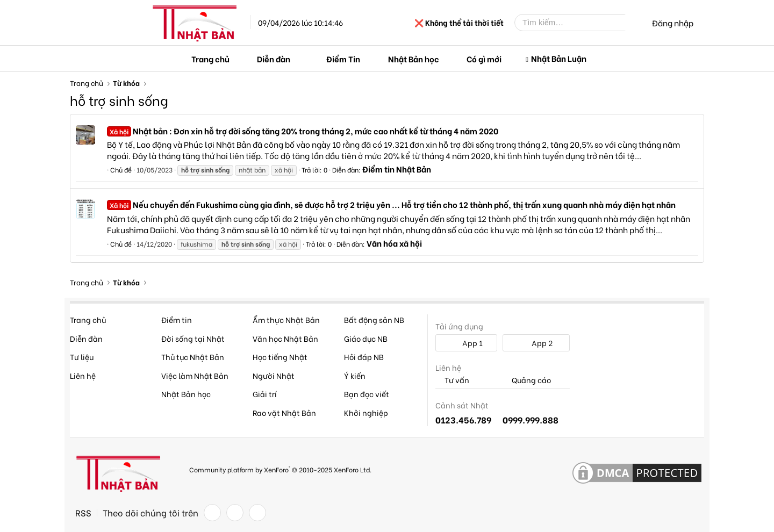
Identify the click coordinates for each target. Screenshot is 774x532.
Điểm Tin (343, 59)
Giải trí (265, 394)
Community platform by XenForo (280, 469)
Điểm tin (177, 319)
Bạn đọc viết (367, 394)
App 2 (536, 343)
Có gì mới (484, 59)
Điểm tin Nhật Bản (397, 169)
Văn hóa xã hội (394, 243)
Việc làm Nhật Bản (195, 375)
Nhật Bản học (414, 59)
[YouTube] (257, 513)
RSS (83, 513)
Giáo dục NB (366, 338)
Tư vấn (452, 380)
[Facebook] (212, 513)
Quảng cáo (527, 380)
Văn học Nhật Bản (285, 338)
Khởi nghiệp (366, 412)
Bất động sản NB (374, 319)
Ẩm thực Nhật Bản (286, 319)
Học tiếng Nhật (280, 357)
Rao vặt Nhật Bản (284, 412)
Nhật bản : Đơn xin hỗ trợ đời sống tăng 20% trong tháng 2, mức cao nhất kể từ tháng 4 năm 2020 (303, 131)
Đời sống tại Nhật (193, 338)
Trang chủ (210, 59)
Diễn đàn (274, 59)
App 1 (467, 343)
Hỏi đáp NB (364, 357)
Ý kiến (355, 375)
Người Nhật (274, 375)
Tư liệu (82, 357)
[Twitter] (235, 513)
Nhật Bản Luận (559, 58)
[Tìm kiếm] (578, 23)
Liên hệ (83, 375)
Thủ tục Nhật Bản (193, 357)
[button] (299, 59)
